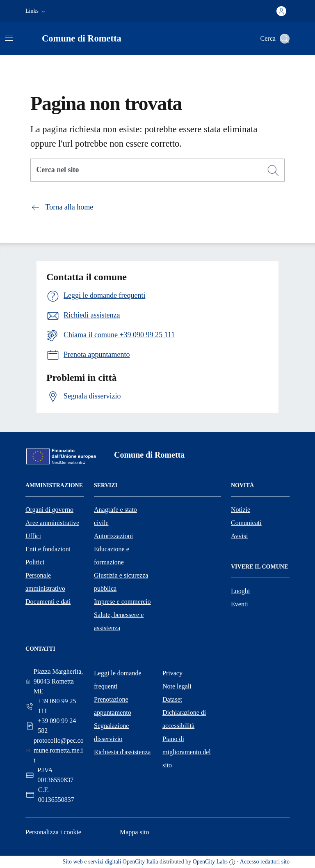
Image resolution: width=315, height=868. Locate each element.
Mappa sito (135, 832)
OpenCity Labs (210, 862)
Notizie (241, 510)
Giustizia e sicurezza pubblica (121, 582)
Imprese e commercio (122, 602)
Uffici (33, 536)
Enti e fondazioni (48, 549)
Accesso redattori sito (265, 862)
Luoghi (240, 591)
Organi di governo (49, 510)
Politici (35, 562)
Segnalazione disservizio (111, 732)
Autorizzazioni (113, 536)
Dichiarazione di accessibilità (184, 719)
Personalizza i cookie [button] (53, 832)
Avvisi (239, 536)
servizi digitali (105, 862)
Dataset (172, 699)
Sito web (72, 862)
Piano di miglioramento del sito (187, 752)
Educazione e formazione (112, 556)
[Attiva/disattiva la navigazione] (9, 38)
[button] (36, 11)
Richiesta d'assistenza (122, 752)
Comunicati (246, 523)
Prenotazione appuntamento (113, 706)
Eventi (240, 604)
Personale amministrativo (45, 582)
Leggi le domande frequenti (118, 680)
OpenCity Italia (140, 862)
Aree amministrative (52, 523)
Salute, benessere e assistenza (119, 621)
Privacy (172, 673)
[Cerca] (273, 170)
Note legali (177, 686)
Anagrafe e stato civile (115, 516)
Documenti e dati (48, 602)
